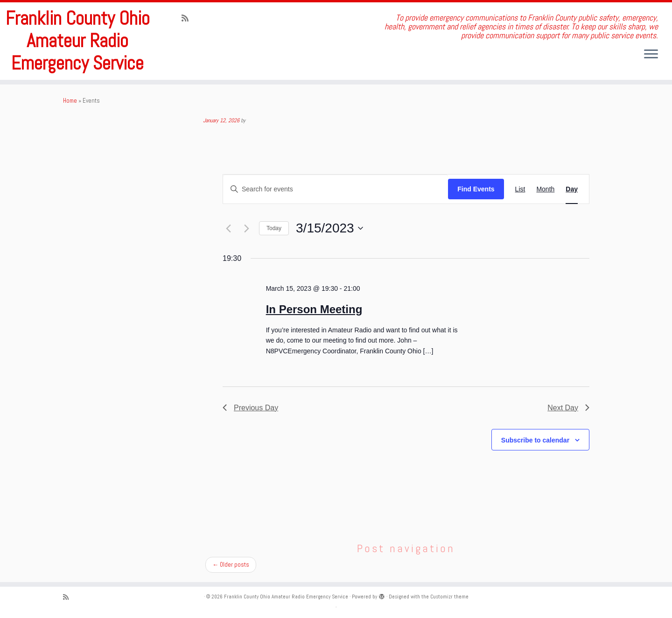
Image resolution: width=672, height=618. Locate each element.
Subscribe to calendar (535, 440)
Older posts (231, 565)
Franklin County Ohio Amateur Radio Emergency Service (78, 41)
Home (70, 101)
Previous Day (250, 408)
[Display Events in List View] (520, 189)
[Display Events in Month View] (545, 189)
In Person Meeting (314, 309)
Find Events (476, 189)
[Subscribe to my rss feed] (188, 18)
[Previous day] (228, 228)
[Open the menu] (651, 55)
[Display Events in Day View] (572, 189)
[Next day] (246, 228)
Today (274, 228)
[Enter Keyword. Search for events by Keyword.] (336, 189)
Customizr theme (449, 597)
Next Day (568, 408)
